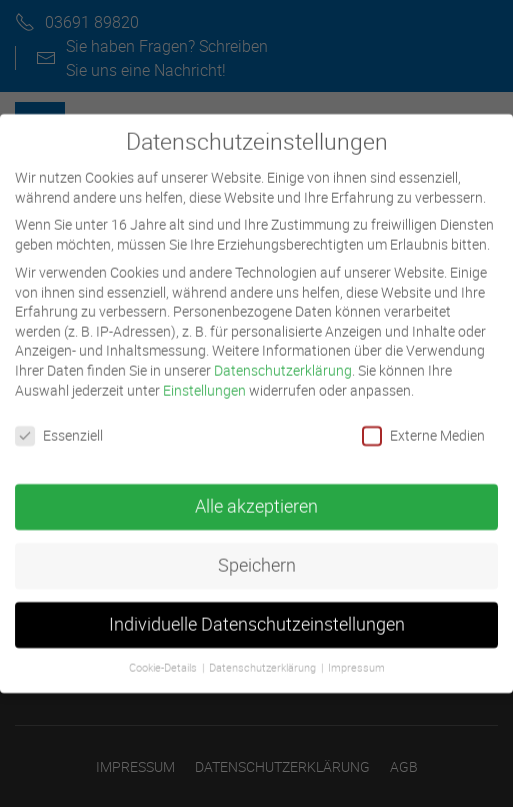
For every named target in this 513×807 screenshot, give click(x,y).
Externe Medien (423, 424)
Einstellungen (204, 378)
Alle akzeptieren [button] (256, 495)
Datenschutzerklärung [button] (264, 656)
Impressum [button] (356, 656)
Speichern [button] (257, 554)
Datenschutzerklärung (283, 358)
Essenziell (59, 424)
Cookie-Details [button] (164, 656)
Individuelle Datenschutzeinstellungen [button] (257, 613)
